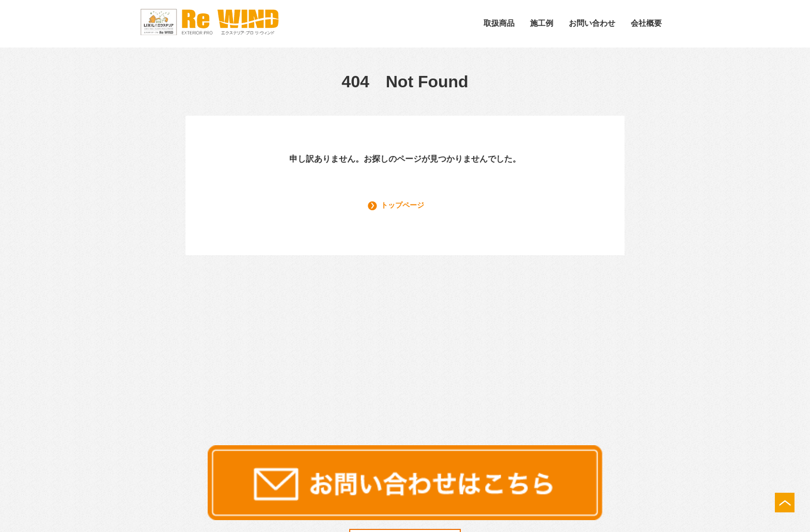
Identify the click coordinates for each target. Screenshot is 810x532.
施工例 (542, 23)
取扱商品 (499, 23)
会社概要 (646, 23)
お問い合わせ (592, 23)
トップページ (406, 205)
